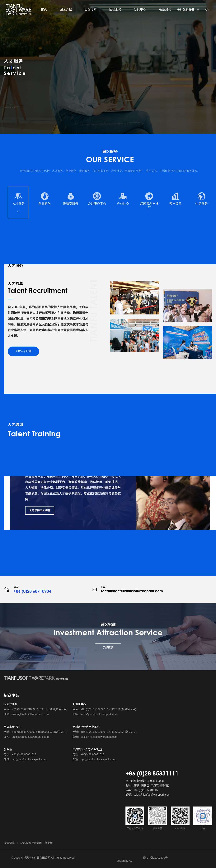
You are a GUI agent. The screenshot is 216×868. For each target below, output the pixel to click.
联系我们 (165, 9)
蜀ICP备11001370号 (155, 858)
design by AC (125, 861)
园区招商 (91, 9)
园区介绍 (66, 9)
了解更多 (108, 648)
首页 (44, 9)
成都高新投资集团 (31, 843)
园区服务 (115, 9)
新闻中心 (140, 9)
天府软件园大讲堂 (40, 510)
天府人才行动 (23, 351)
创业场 (49, 843)
